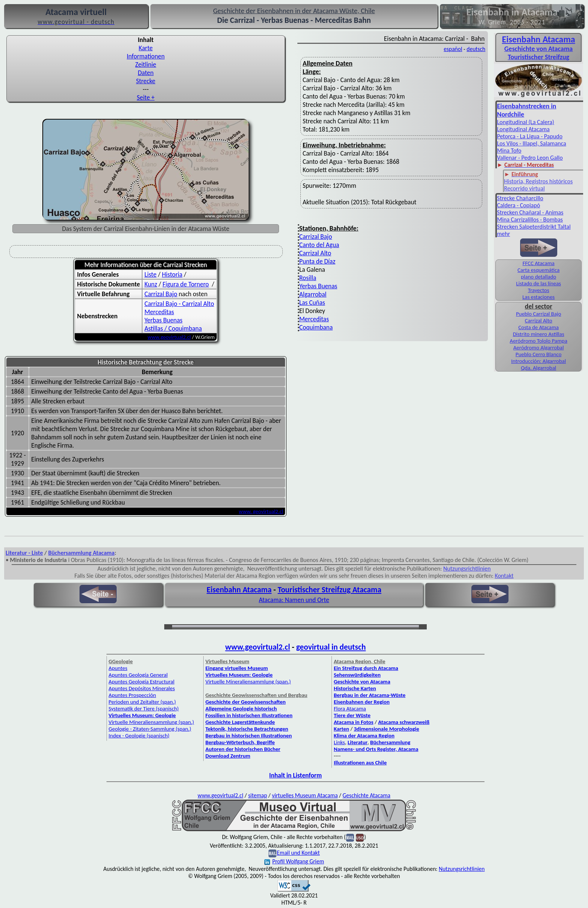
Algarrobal (313, 294)
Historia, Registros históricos (538, 181)
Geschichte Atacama (367, 795)
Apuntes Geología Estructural (142, 682)
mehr (503, 234)
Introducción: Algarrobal (538, 361)
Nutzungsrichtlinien (467, 569)
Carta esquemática (538, 270)
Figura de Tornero (186, 284)
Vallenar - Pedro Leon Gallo (530, 158)
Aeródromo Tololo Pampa (538, 341)
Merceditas (159, 312)
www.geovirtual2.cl (169, 337)
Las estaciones (538, 297)
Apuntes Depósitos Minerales (142, 688)
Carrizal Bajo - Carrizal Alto (179, 304)
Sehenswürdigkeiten (357, 675)
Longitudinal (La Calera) (525, 122)
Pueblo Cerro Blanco (538, 354)
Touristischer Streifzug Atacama (329, 590)
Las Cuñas (312, 303)
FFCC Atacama (538, 263)
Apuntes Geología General (138, 675)
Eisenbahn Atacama (539, 39)
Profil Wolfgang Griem (294, 861)
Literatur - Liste (24, 553)
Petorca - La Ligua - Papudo (530, 136)
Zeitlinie (146, 64)
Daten (145, 73)
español (453, 49)
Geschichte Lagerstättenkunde (240, 722)
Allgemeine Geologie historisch (241, 709)
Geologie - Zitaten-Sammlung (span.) (150, 729)
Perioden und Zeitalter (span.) (142, 702)
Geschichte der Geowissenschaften (246, 702)
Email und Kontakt (298, 853)
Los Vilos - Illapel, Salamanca (531, 143)
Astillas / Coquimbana (173, 328)
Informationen (146, 56)
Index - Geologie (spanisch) (139, 736)
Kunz (151, 284)
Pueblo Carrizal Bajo (538, 314)
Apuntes (118, 668)
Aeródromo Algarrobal (539, 348)
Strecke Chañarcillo (520, 198)
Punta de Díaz (317, 261)
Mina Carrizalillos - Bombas (530, 220)
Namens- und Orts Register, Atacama (376, 749)
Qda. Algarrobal (538, 368)
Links (339, 742)
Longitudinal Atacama (523, 129)
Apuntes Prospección (132, 695)
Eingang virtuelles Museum (237, 668)
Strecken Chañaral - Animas (530, 212)
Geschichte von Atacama (538, 49)
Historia (172, 274)
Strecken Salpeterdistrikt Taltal (534, 227)
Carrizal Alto (315, 253)
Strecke (146, 81)
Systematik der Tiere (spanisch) (144, 709)
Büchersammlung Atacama (82, 553)
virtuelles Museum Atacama (305, 795)
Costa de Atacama (538, 327)
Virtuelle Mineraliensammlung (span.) (151, 722)
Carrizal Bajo (161, 294)
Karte (146, 48)
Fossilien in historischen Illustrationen (249, 715)
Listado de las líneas (538, 283)
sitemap (258, 795)
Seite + (146, 97)
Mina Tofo (509, 151)
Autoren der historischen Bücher (243, 749)
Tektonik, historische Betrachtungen (247, 729)
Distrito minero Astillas (539, 334)
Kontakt (504, 576)
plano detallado (538, 277)
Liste (150, 274)
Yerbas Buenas (163, 320)
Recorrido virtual (524, 188)
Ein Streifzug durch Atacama (366, 668)
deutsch (476, 49)
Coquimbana (316, 327)
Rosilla (308, 278)
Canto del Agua (319, 245)
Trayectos (539, 290)
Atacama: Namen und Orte (294, 600)
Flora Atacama (350, 709)
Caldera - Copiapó (518, 205)
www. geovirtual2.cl (261, 511)
